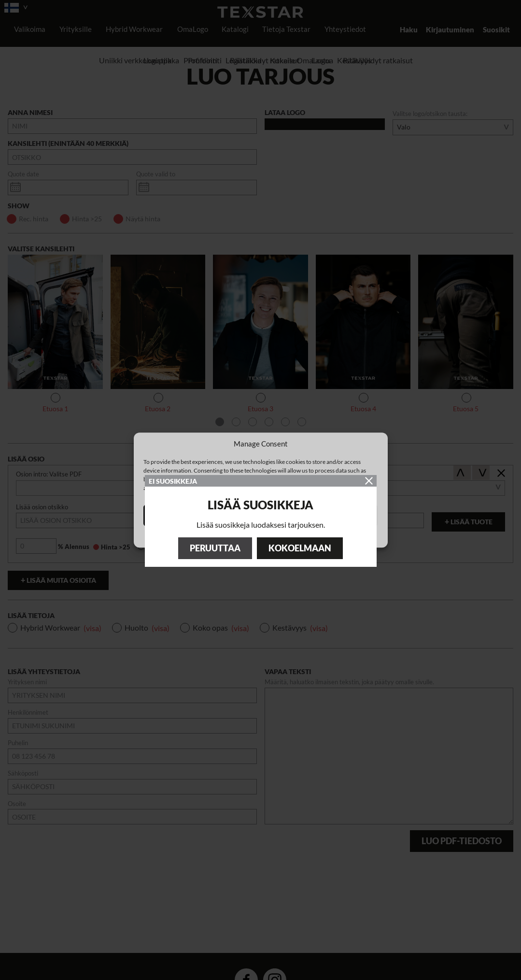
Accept (181, 515)
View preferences (340, 515)
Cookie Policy (256, 536)
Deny (260, 515)
